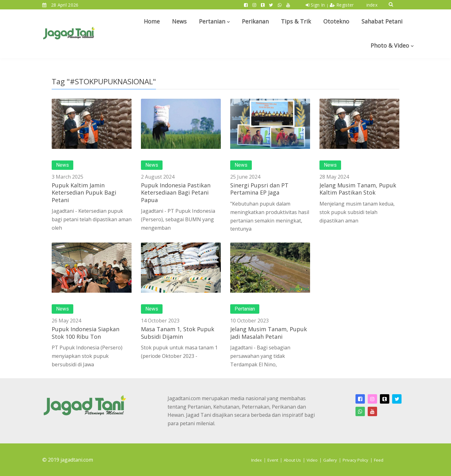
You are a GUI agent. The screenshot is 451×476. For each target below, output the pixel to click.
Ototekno (336, 21)
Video (312, 460)
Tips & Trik (296, 21)
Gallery (330, 460)
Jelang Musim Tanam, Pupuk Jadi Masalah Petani (269, 333)
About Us (292, 460)
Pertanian (212, 21)
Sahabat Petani (382, 21)
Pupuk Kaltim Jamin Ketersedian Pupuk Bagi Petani (84, 193)
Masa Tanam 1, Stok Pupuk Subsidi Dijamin (178, 333)
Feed (379, 460)
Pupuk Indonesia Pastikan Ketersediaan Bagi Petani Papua (176, 193)
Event (273, 460)
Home (152, 21)
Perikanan (255, 21)
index (372, 5)
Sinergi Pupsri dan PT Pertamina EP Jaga (259, 189)
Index (257, 460)
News (179, 21)
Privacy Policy (355, 460)
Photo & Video (390, 45)
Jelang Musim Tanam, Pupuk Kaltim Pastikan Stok (358, 189)
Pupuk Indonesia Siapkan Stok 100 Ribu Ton (86, 333)
